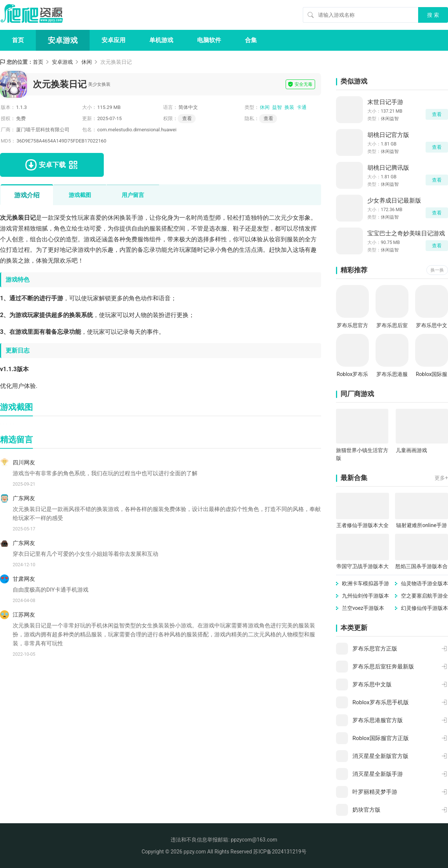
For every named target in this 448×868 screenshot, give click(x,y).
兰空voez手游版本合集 (363, 609)
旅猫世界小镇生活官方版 (362, 454)
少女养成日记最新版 (394, 200)
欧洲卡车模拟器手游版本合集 (365, 584)
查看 (268, 118)
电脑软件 (209, 40)
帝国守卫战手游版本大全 (363, 567)
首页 (18, 40)
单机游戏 (161, 40)
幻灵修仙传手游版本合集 (424, 609)
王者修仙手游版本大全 (363, 525)
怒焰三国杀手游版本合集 (421, 567)
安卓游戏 (63, 40)
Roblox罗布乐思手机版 (353, 375)
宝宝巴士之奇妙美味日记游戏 (406, 233)
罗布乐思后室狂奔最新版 (392, 326)
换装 (289, 107)
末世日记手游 (385, 102)
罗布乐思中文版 (432, 326)
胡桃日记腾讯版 (388, 168)
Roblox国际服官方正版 (432, 375)
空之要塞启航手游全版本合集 (424, 596)
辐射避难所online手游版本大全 (421, 526)
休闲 (87, 62)
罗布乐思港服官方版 (392, 375)
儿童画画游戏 (411, 450)
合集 (251, 40)
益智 (277, 107)
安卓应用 (113, 40)
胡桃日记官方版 (388, 135)
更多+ (441, 478)
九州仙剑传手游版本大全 (365, 596)
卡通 (302, 107)
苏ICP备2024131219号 (280, 852)
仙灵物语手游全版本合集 (424, 584)
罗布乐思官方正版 (352, 326)
